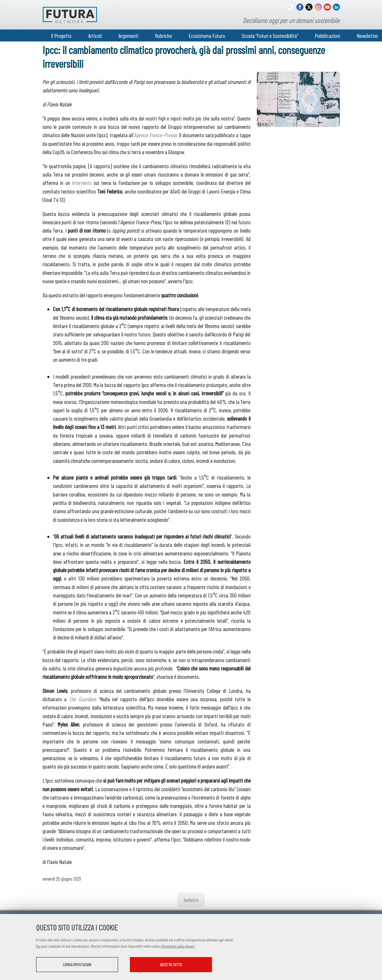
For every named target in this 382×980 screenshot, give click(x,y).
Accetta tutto (171, 965)
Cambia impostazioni (77, 965)
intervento (82, 183)
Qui (38, 946)
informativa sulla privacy (178, 946)
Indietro (191, 900)
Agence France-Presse (155, 135)
